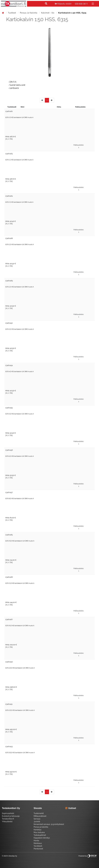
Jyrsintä (37, 822)
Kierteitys (38, 830)
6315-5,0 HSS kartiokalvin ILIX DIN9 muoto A (19, 414)
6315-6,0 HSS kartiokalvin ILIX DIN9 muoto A (19, 456)
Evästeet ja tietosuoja (11, 816)
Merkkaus (38, 843)
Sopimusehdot (8, 813)
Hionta (36, 841)
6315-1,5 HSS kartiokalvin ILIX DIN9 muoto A (19, 202)
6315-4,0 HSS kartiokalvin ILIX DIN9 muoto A (19, 372)
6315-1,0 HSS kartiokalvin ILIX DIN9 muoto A (19, 118)
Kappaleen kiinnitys (42, 838)
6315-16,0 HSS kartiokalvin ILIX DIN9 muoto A (20, 626)
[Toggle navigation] (92, 4)
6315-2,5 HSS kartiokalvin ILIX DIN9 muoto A (19, 287)
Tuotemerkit (39, 813)
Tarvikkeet (38, 846)
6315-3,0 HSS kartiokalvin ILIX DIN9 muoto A (19, 329)
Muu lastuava (39, 832)
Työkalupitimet (40, 835)
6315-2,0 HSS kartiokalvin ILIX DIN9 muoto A (19, 245)
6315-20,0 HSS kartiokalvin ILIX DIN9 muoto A (20, 668)
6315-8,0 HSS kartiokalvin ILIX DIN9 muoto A (19, 499)
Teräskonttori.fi (8, 819)
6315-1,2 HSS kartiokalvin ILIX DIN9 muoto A (19, 160)
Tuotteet (12, 13)
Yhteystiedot (7, 822)
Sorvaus (37, 819)
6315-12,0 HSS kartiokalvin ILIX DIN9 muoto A (20, 583)
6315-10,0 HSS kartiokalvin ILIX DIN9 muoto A (20, 541)
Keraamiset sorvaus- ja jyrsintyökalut (49, 824)
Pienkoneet (38, 849)
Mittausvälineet (40, 816)
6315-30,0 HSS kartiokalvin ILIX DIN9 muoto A (20, 753)
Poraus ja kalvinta (29, 13)
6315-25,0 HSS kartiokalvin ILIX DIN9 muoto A (20, 710)
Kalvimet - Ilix (48, 13)
